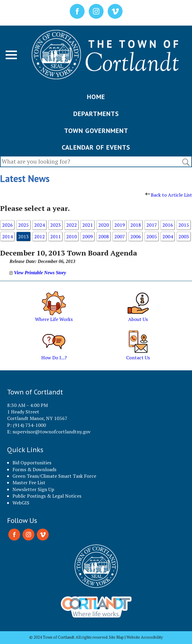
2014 (7, 236)
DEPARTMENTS (96, 114)
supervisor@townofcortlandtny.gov (51, 432)
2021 (88, 225)
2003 (184, 236)
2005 (152, 236)
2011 (55, 236)
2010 (72, 236)
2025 (23, 225)
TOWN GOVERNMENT (96, 131)
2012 (39, 236)
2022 (72, 225)
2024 (39, 225)
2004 (168, 236)
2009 (88, 236)
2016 (168, 225)
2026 (7, 225)
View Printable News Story (38, 273)
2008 (104, 236)
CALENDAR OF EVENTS (96, 147)
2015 (184, 225)
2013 (23, 236)
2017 (152, 225)
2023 (55, 225)
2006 (136, 236)
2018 (136, 225)
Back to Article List (169, 195)
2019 (120, 225)
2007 (120, 236)
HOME (96, 97)
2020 (104, 225)
